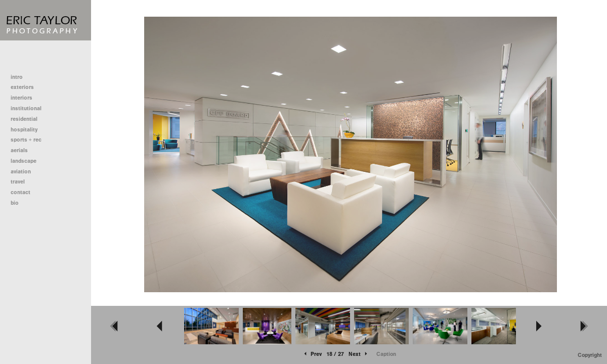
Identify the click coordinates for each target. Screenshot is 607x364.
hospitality (24, 130)
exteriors (22, 87)
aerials (19, 150)
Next (359, 354)
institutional (30, 108)
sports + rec (26, 140)
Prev (312, 354)
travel (18, 182)
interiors (21, 98)
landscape (24, 161)
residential (28, 119)
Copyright (590, 355)
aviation (21, 172)
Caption (386, 354)
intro (17, 77)
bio (15, 203)
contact (20, 192)
